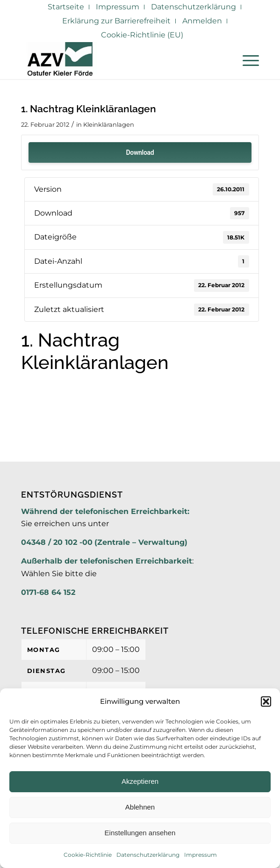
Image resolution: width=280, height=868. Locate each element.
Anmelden (202, 21)
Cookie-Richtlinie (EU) (142, 35)
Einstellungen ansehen (140, 833)
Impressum (201, 855)
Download (140, 152)
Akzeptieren (140, 781)
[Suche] (224, 60)
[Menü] (246, 60)
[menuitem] (66, 7)
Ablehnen (140, 807)
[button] (266, 702)
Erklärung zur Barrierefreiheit (116, 21)
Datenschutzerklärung (148, 855)
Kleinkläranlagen (109, 124)
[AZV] (116, 60)
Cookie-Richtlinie (88, 855)
